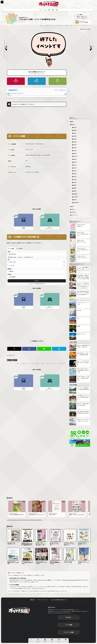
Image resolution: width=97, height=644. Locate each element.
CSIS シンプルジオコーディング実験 (42, 580)
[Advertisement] (37, 121)
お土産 (73, 209)
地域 (49, 10)
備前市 (75, 153)
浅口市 (75, 168)
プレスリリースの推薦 (69, 632)
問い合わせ (69, 617)
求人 (45, 10)
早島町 (75, 174)
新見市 (75, 151)
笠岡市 (75, 139)
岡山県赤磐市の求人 (13, 90)
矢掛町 (75, 179)
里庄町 (75, 177)
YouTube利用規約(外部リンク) (59, 600)
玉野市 (75, 136)
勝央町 (75, 188)
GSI (31, 580)
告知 (57, 10)
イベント (41, 10)
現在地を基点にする (28, 257)
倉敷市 (75, 130)
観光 (53, 10)
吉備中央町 (76, 203)
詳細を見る (28, 166)
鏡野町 (75, 185)
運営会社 (33, 600)
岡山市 (75, 127)
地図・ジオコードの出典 (85, 29)
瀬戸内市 (75, 156)
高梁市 (75, 148)
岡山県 (9, 360)
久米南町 (75, 197)
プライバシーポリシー (43, 600)
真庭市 (75, 162)
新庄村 (75, 182)
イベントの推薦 (69, 625)
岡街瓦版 (19, 610)
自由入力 (20, 257)
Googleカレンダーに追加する (32, 172)
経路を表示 (37, 281)
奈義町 (75, 191)
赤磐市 (15, 360)
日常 (72, 206)
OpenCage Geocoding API (69, 580)
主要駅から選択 (12, 257)
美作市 (75, 165)
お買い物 (73, 212)
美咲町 (75, 200)
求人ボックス (63, 90)
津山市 (75, 133)
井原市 (75, 142)
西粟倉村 (75, 194)
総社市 (75, 145)
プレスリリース (75, 215)
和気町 (75, 171)
